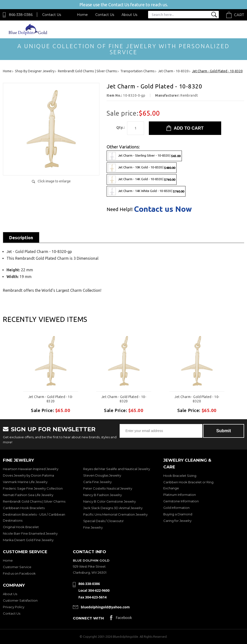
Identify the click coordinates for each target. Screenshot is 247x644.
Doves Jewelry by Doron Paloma (28, 475)
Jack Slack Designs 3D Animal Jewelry (113, 508)
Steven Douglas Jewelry (102, 475)
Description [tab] (21, 238)
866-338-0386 (21, 15)
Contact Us (52, 15)
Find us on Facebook (19, 573)
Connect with (88, 618)
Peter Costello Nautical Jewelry (108, 488)
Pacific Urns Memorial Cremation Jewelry (115, 514)
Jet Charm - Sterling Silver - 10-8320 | (144, 156)
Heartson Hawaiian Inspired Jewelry (31, 469)
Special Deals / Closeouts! (103, 521)
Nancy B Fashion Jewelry (103, 495)
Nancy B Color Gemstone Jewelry (110, 501)
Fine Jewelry (93, 527)
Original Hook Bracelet (21, 527)
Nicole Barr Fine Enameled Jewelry (30, 533)
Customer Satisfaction (20, 600)
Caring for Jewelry (177, 521)
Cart (239, 15)
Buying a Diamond (178, 514)
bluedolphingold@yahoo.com (105, 607)
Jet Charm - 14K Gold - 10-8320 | (142, 179)
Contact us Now (163, 209)
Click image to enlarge (54, 181)
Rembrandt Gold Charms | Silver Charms (34, 501)
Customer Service (17, 567)
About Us (129, 15)
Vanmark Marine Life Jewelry (25, 482)
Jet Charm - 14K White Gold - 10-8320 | (146, 191)
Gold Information (176, 508)
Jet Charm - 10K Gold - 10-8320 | (142, 168)
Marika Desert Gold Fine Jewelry (28, 540)
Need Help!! (120, 209)
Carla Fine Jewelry (97, 482)
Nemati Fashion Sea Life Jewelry (28, 495)
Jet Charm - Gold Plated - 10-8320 (51, 399)
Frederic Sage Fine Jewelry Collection (33, 488)
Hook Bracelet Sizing (180, 476)
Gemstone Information (181, 501)
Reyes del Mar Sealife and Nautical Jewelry (117, 469)
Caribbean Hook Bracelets (24, 508)
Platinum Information (180, 495)
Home (82, 15)
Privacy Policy (14, 607)
